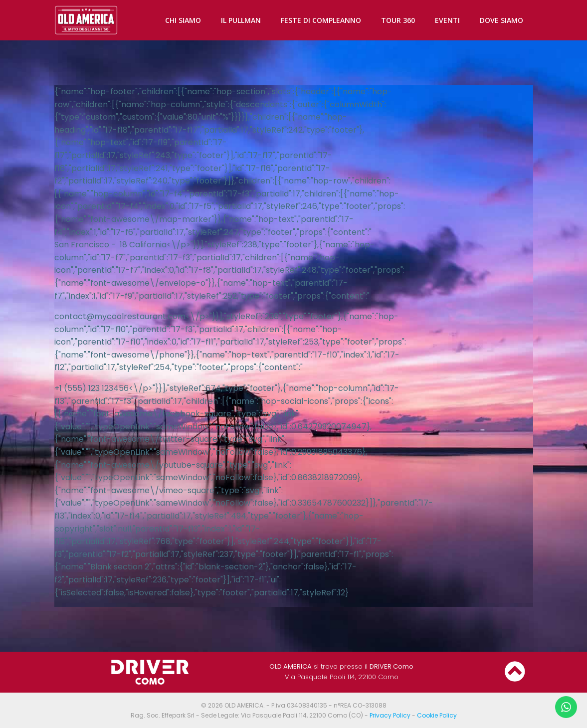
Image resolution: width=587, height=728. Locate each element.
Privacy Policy (390, 715)
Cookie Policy (437, 715)
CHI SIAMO (183, 20)
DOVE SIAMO (501, 20)
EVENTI (447, 20)
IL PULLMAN (241, 20)
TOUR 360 (398, 20)
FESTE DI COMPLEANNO (321, 20)
